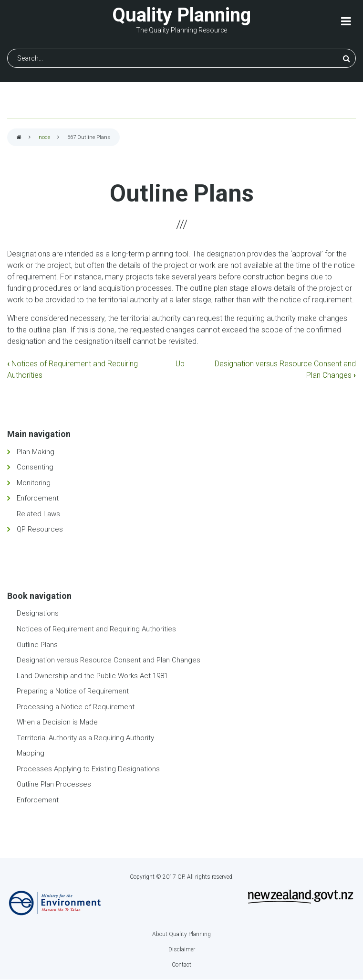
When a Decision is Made (57, 722)
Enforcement (38, 498)
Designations (38, 613)
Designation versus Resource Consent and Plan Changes (109, 660)
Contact (181, 965)
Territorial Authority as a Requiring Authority (85, 738)
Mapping (31, 753)
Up (180, 364)
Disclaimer (182, 949)
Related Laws (38, 514)
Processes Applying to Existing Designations (88, 769)
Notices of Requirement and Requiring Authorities (96, 629)
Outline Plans (37, 645)
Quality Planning (181, 15)
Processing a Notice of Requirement (76, 707)
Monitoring (34, 483)
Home (19, 138)
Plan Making (36, 452)
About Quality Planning (181, 934)
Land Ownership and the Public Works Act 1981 (92, 676)
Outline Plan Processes (54, 784)
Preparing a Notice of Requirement (73, 691)
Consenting (35, 467)
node (44, 137)
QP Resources (40, 529)
